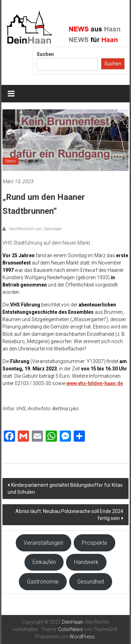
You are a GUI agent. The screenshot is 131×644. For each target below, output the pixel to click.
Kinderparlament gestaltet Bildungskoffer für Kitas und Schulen (65, 489)
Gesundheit (91, 582)
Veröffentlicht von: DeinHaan (34, 229)
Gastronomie (43, 582)
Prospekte (94, 543)
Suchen (45, 54)
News (10, 161)
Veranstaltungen (43, 543)
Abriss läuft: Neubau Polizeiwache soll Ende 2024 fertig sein (69, 515)
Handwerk (86, 562)
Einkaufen (44, 562)
